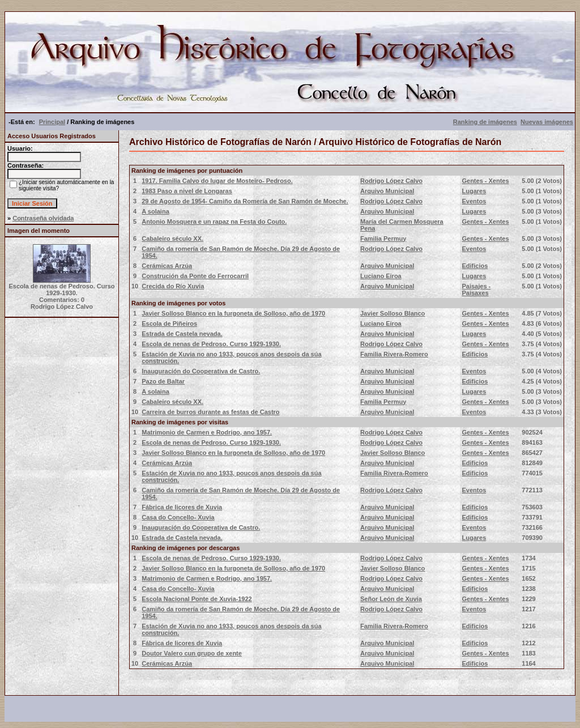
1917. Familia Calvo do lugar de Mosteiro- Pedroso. (217, 181)
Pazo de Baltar (163, 381)
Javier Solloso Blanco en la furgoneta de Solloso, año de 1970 (233, 313)
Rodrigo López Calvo (391, 181)
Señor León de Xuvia (391, 599)
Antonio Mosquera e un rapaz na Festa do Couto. (214, 222)
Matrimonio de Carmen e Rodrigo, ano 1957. (207, 432)
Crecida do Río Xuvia (173, 286)
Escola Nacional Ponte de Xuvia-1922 (197, 599)
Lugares (474, 191)
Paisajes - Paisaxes (476, 290)
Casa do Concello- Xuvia (178, 517)
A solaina (155, 211)
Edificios (475, 266)
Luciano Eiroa (381, 276)
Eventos (474, 201)
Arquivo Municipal (387, 191)
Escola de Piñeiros (169, 323)
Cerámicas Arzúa (167, 266)
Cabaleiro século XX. (172, 239)
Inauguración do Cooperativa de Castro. (201, 371)
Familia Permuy (383, 239)
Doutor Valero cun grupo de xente (192, 653)
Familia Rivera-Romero (394, 354)
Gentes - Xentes (485, 181)
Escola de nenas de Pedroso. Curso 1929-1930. (211, 344)
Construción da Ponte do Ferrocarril (195, 276)
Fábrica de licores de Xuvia (182, 507)
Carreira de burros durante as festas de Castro (210, 412)
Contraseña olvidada (43, 218)
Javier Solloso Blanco (393, 313)
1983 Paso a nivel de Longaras (187, 191)
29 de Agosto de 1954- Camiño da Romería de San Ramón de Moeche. (245, 201)
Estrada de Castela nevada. (182, 334)
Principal (52, 122)
